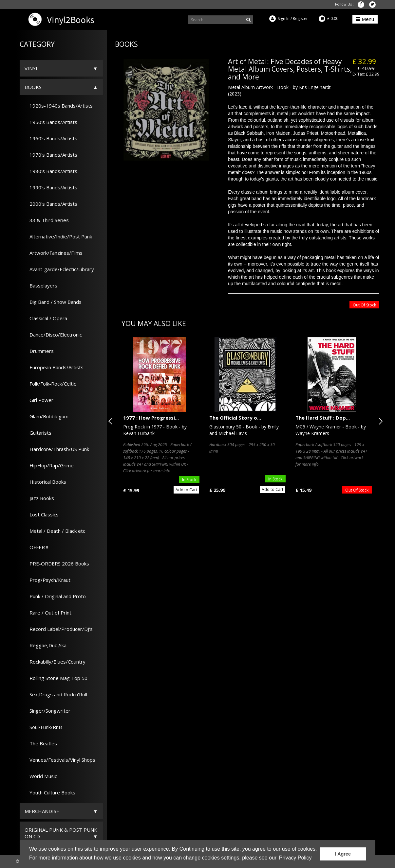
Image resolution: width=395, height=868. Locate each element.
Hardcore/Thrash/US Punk (57, 449)
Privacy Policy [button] (295, 858)
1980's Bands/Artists (51, 171)
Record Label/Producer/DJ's (59, 629)
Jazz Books (39, 498)
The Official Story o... (235, 418)
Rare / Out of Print (48, 613)
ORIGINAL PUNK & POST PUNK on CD (61, 833)
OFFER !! (36, 547)
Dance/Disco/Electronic (53, 335)
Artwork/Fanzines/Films (54, 253)
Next (379, 421)
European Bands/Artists (54, 367)
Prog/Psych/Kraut (47, 580)
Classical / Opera (46, 318)
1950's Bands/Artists (51, 122)
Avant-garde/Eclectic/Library (59, 269)
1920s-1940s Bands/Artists (59, 106)
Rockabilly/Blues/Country (55, 662)
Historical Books (45, 482)
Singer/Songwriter (47, 711)
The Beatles (41, 743)
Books (33, 87)
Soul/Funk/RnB (43, 727)
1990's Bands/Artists (51, 187)
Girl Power (39, 400)
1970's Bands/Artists (51, 155)
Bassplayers (41, 286)
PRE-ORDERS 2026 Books (57, 564)
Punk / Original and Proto (55, 596)
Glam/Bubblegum (47, 416)
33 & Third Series (47, 220)
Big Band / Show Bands (53, 302)
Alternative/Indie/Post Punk (58, 236)
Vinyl (31, 68)
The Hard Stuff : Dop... (323, 418)
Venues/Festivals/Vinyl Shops (60, 760)
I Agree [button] (343, 854)
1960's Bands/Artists (51, 138)
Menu (365, 19)
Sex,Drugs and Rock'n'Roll (56, 694)
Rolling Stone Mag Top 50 (56, 678)
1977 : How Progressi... (151, 418)
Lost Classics (42, 514)
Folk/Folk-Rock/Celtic (50, 384)
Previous (112, 421)
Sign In (284, 18)
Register (300, 18)
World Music (41, 776)
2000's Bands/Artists (51, 204)
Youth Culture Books (50, 792)
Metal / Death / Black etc (55, 531)
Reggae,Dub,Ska (46, 645)
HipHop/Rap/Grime (49, 465)
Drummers (39, 351)
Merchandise (42, 811)
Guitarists (38, 433)
